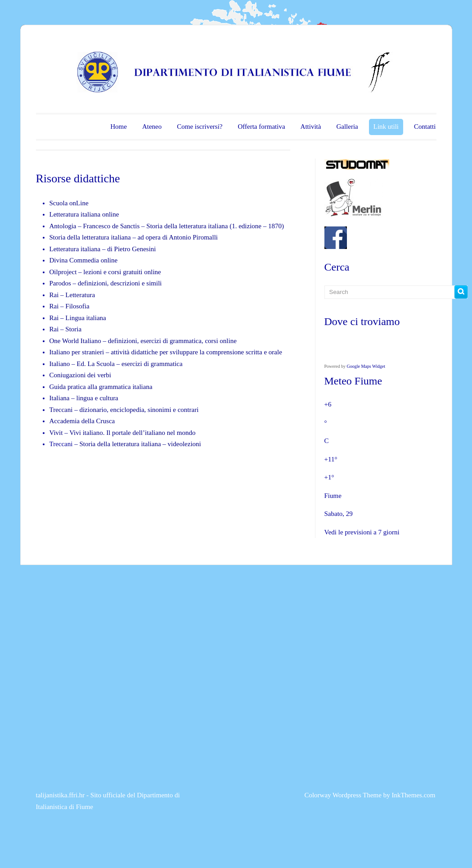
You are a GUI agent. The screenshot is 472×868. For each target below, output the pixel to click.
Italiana (61, 398)
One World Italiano (75, 341)
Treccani (62, 410)
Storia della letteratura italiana (187, 226)
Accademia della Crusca (82, 421)
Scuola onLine (69, 203)
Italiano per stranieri (77, 352)
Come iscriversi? (200, 127)
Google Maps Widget (366, 366)
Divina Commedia (74, 260)
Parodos (60, 283)
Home (119, 127)
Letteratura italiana (75, 249)
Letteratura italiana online (84, 214)
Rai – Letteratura (72, 295)
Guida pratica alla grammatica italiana (101, 387)
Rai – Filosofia (70, 306)
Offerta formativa (261, 127)
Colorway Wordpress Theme (343, 795)
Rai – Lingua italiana (78, 318)
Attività (311, 127)
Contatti (425, 127)
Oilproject (63, 272)
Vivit (56, 433)
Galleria (347, 127)
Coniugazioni (68, 375)
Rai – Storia (66, 329)
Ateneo (152, 127)
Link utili (386, 127)
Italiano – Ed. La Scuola (83, 364)
